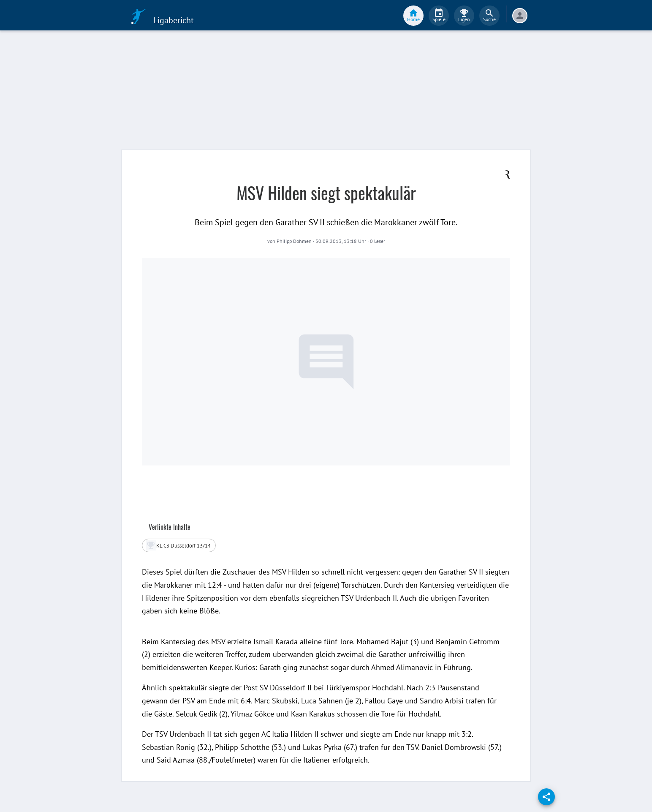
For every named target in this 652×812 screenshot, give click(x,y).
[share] (546, 797)
